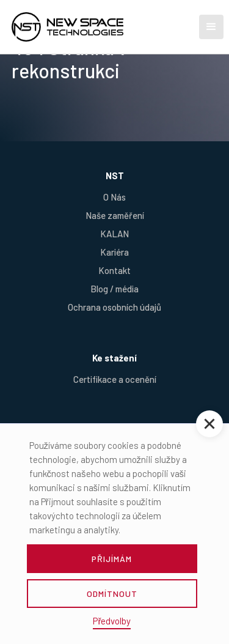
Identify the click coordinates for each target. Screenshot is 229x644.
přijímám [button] (112, 559)
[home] (88, 27)
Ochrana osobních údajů (114, 307)
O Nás (114, 197)
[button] (211, 27)
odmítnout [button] (112, 594)
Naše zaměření (115, 215)
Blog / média (114, 289)
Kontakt (114, 270)
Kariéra (114, 252)
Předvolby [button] (112, 621)
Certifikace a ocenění (115, 379)
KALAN (114, 234)
